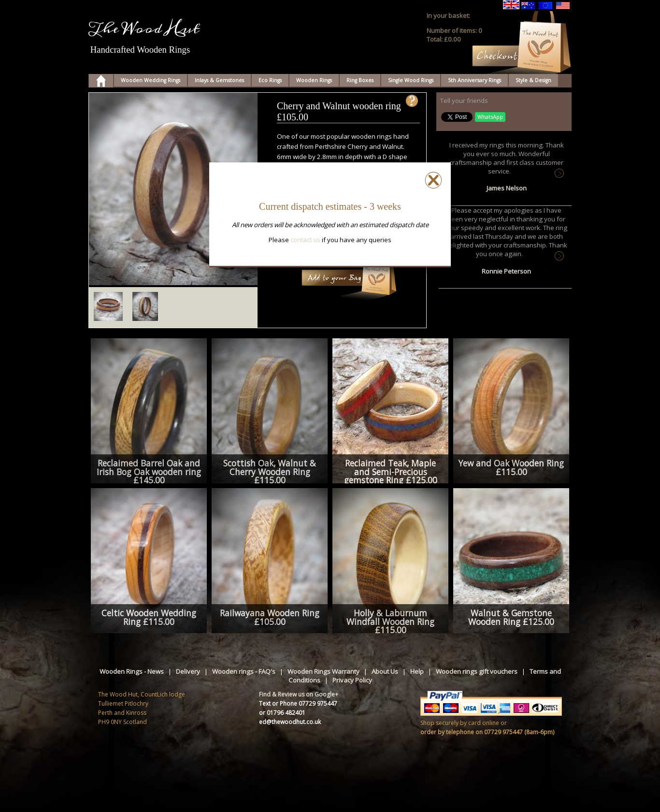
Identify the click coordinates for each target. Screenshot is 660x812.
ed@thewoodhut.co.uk (290, 722)
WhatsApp (490, 117)
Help (417, 671)
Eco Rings (270, 80)
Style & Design (533, 80)
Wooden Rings (314, 80)
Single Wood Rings (411, 80)
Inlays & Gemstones (219, 80)
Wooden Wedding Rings (151, 80)
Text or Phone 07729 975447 (298, 703)
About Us (385, 671)
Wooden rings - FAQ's (244, 671)
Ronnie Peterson (506, 271)
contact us (305, 240)
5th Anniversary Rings (474, 80)
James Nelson (507, 188)
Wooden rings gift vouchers (477, 671)
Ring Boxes (360, 80)
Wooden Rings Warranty (323, 671)
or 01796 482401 (282, 713)
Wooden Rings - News (132, 671)
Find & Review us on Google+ (299, 694)
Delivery (188, 671)
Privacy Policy (352, 680)
